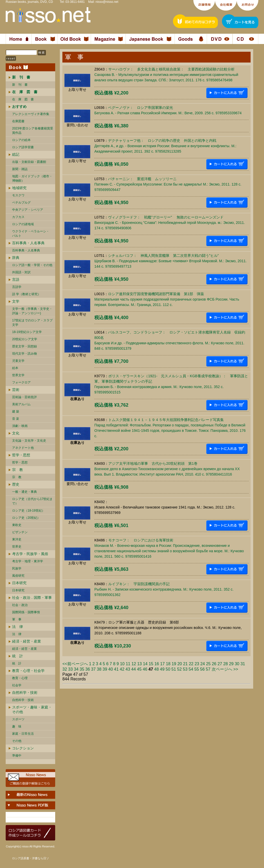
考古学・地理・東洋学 (28, 561)
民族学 (17, 568)
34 (76, 669)
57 (208, 669)
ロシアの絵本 (21, 140)
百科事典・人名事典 (28, 243)
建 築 (16, 411)
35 (82, 669)
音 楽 (16, 419)
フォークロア (21, 382)
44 (134, 669)
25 (208, 664)
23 (197, 664)
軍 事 (17, 619)
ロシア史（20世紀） (26, 518)
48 (156, 669)
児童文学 (18, 361)
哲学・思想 (21, 455)
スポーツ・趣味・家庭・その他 (32, 709)
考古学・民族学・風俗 (30, 554)
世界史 (17, 547)
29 (231, 664)
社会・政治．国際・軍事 (32, 598)
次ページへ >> (225, 669)
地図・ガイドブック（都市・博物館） (32, 178)
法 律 (18, 627)
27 (220, 664)
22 (191, 664)
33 (70, 669)
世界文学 (18, 375)
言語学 (17, 287)
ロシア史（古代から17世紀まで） (32, 501)
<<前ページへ (75, 664)
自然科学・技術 (25, 692)
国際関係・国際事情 (26, 612)
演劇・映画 (20, 426)
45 (139, 669)
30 (237, 664)
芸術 (16, 390)
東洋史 (17, 539)
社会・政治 (20, 605)
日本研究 (19, 583)
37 (93, 669)
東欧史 (17, 525)
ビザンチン (20, 532)
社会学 (17, 685)
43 (128, 669)
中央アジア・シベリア (28, 210)
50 (168, 669)
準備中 (17, 756)
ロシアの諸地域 (23, 224)
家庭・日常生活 (23, 734)
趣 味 (17, 726)
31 (243, 664)
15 (151, 664)
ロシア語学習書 (23, 147)
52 (179, 669)
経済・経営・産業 (27, 641)
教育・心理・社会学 (28, 671)
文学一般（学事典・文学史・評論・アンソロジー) (32, 311)
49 (162, 669)
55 (197, 669)
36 (88, 669)
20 (180, 664)
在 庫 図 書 (23, 99)
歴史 (16, 484)
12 (134, 664)
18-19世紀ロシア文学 (27, 332)
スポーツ (18, 719)
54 (191, 669)
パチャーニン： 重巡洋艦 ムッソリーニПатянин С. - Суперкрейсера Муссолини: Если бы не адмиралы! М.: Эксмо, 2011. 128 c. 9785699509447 (168, 184)
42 (122, 669)
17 (162, 664)
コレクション (23, 748)
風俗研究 (18, 576)
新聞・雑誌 (20, 169)
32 (65, 669)
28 (226, 664)
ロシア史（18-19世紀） (28, 511)
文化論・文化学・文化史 (29, 441)
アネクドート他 (23, 448)
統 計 (18, 656)
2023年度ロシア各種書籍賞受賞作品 (33, 131)
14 (145, 664)
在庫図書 (18, 121)
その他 (17, 741)
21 (185, 664)
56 (202, 669)
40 (111, 669)
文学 (16, 301)
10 (122, 664)
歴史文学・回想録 (24, 346)
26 (214, 664)
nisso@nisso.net (107, 2)
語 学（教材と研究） (26, 294)
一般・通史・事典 (24, 492)
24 (203, 664)
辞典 (16, 258)
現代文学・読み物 (24, 354)
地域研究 (19, 188)
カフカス (18, 217)
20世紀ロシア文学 (25, 339)
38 (99, 669)
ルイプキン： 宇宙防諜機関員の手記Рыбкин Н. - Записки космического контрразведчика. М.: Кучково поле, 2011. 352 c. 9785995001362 (164, 589)
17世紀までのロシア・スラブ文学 (32, 323)
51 (174, 669)
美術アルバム (21, 404)
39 (105, 669)
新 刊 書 (20, 85)
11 (128, 664)
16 (157, 664)
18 (168, 664)
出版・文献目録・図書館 (29, 162)
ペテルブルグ (21, 203)
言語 (16, 279)
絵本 (15, 368)
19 (174, 664)
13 (139, 664)
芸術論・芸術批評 (24, 397)
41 (116, 669)
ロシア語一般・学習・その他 (32, 265)
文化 (16, 433)
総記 (16, 154)
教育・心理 (20, 678)
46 (145, 669)
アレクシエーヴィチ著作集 (31, 114)
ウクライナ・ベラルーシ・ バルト (31, 234)
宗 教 (18, 470)
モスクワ (18, 195)
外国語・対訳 (21, 272)
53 (185, 669)
